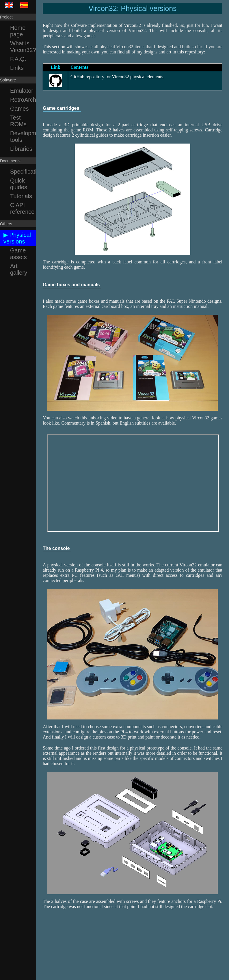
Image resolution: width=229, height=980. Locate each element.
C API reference (22, 208)
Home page (18, 31)
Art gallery (19, 269)
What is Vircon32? (23, 47)
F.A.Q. (18, 59)
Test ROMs (18, 121)
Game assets (18, 254)
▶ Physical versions (17, 238)
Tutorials (21, 196)
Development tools (23, 136)
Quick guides (19, 184)
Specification (23, 172)
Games (19, 109)
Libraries (21, 149)
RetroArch (23, 100)
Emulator (22, 91)
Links (17, 68)
